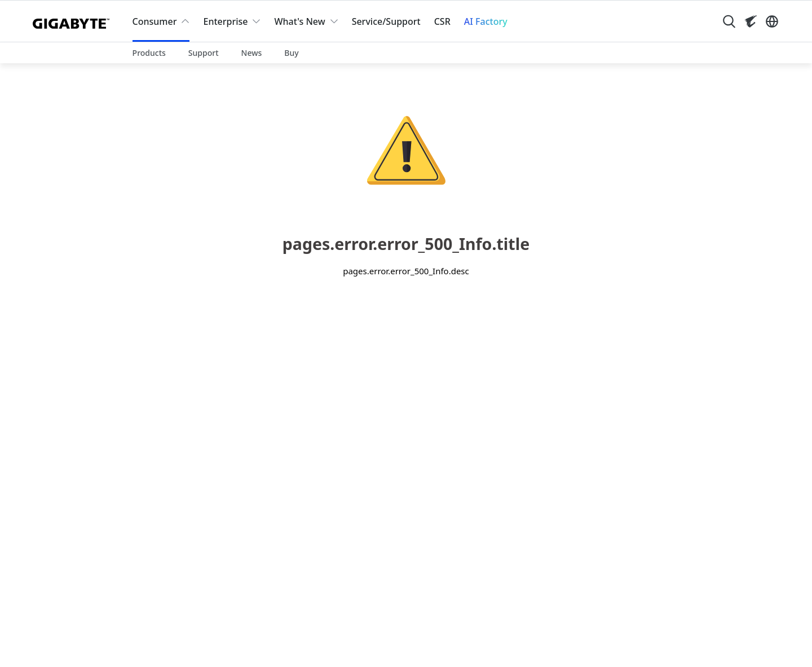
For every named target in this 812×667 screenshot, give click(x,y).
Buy (291, 53)
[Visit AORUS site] (751, 21)
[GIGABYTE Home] (74, 21)
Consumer (155, 21)
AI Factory (486, 21)
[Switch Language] (772, 21)
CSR (442, 21)
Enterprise (225, 21)
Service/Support (386, 21)
